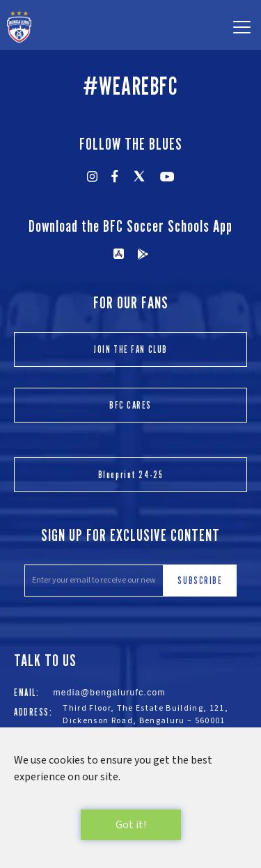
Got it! (131, 825)
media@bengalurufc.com (109, 693)
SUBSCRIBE (200, 580)
